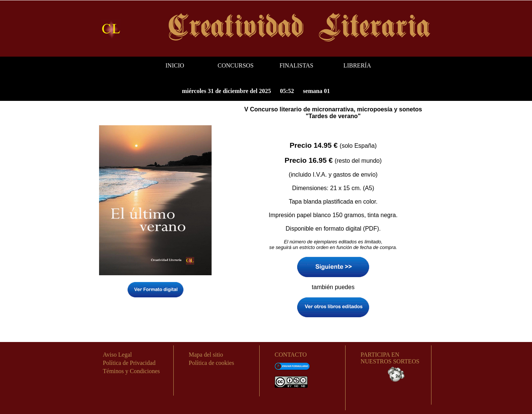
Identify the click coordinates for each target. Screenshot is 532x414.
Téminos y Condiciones (131, 371)
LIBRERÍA (357, 65)
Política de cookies (211, 363)
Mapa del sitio (206, 355)
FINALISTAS (296, 65)
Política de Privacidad (129, 363)
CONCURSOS (236, 65)
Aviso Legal (117, 355)
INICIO (175, 65)
